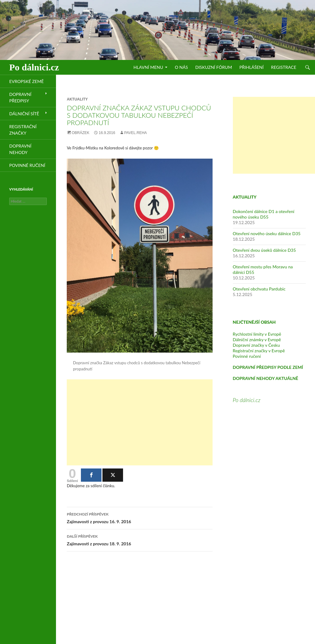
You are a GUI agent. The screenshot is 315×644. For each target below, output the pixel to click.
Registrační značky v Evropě (259, 351)
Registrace (284, 67)
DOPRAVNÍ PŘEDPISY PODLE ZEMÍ (268, 367)
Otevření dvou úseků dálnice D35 (264, 250)
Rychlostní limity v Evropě (257, 334)
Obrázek (80, 133)
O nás (181, 67)
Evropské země (26, 81)
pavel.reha (136, 133)
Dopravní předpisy (20, 97)
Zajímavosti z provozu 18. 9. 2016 (140, 539)
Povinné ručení (247, 356)
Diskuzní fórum (214, 67)
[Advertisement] (140, 422)
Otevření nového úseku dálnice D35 (267, 233)
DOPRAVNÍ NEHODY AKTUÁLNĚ (266, 378)
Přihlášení (251, 67)
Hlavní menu (148, 67)
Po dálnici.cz (34, 67)
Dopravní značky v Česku (256, 345)
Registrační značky (23, 130)
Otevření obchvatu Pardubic (259, 289)
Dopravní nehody (20, 149)
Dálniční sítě (24, 114)
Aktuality (77, 99)
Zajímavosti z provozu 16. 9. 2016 (140, 517)
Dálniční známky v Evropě (257, 340)
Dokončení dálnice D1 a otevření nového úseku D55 (264, 214)
